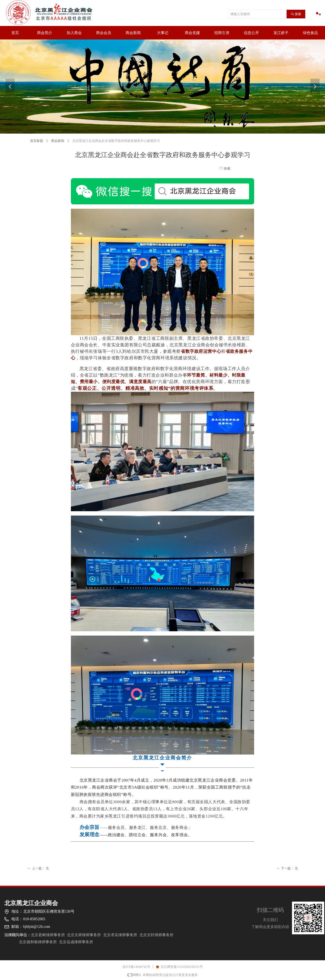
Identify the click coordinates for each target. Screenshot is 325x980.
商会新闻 (58, 141)
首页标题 (37, 141)
